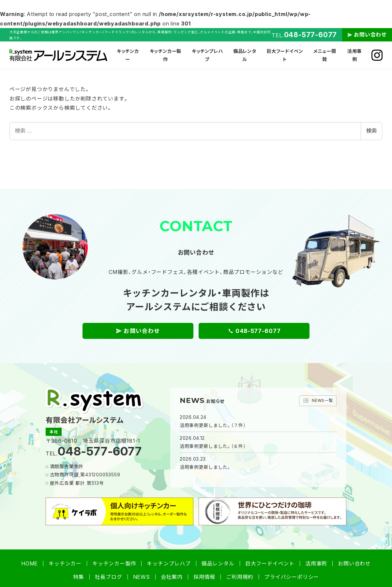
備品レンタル (218, 563)
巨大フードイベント (270, 563)
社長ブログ (109, 577)
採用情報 (204, 577)
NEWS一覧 (317, 401)
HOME (30, 563)
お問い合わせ (370, 35)
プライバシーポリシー (292, 577)
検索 (371, 131)
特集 (79, 577)
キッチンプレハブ (169, 563)
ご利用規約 (240, 577)
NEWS (142, 577)
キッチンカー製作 (114, 563)
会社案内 (172, 577)
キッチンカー (65, 563)
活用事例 (316, 563)
